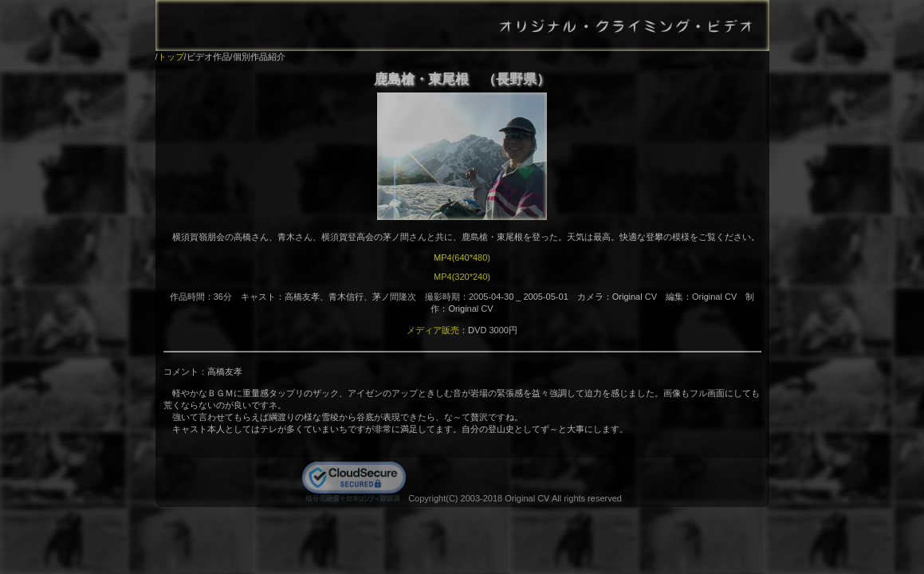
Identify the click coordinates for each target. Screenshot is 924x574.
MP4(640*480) (462, 258)
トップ (171, 57)
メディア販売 (433, 330)
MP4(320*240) (462, 277)
